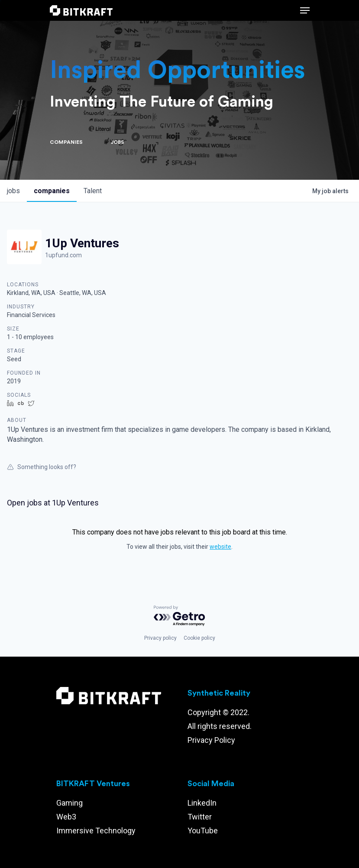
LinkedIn (202, 803)
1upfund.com (63, 255)
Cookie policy (199, 638)
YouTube (203, 831)
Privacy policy (160, 638)
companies (52, 191)
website (220, 547)
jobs (13, 191)
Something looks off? (42, 467)
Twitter (200, 817)
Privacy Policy (211, 740)
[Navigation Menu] (305, 10)
